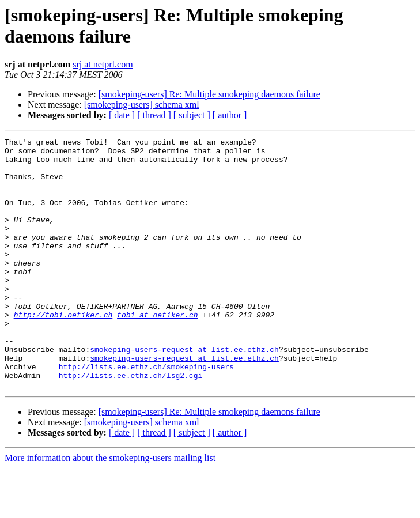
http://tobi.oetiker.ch (63, 351)
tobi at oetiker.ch (157, 351)
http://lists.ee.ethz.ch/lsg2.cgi (131, 424)
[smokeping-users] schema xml (142, 105)
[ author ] (230, 115)
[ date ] (122, 115)
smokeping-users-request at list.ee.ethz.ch (184, 392)
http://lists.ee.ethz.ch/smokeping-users (146, 413)
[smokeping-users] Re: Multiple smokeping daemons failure (209, 94)
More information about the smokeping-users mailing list (110, 508)
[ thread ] (154, 115)
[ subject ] (192, 115)
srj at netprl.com (103, 64)
